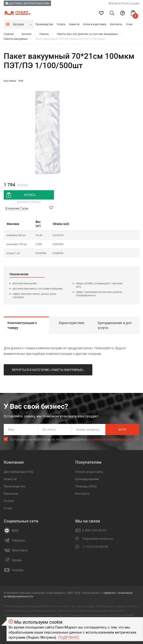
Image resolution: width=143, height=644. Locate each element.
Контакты (116, 24)
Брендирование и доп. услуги (115, 325)
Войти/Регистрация (124, 3)
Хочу (122, 430)
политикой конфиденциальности (113, 439)
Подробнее (69, 637)
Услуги (61, 24)
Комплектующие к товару (22, 325)
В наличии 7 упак (17, 208)
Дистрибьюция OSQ (19, 472)
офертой (109, 593)
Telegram (19, 540)
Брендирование (87, 479)
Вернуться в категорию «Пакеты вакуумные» (48, 370)
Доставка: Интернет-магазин (27, 3)
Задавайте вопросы (98, 539)
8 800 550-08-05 (94, 530)
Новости (74, 24)
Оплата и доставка (95, 24)
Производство (44, 24)
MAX (15, 531)
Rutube (17, 560)
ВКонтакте (20, 550)
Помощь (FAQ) (86, 486)
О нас (129, 24)
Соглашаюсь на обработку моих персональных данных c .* (74, 440)
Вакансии (11, 493)
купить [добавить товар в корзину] (30, 195)
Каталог (19, 24)
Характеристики (71, 323)
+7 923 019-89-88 (95, 547)
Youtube (18, 570)
